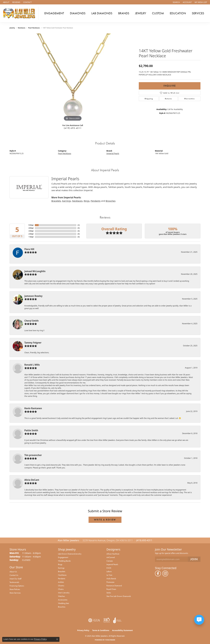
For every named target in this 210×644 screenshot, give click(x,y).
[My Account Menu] (187, 2)
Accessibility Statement (122, 630)
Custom (158, 13)
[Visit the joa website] (117, 620)
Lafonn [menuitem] (109, 571)
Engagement (54, 13)
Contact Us (14, 575)
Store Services (15, 593)
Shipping (149, 99)
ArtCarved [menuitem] (111, 557)
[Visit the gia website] (94, 620)
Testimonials (14, 582)
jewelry (12, 28)
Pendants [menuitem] (62, 578)
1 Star (31, 237)
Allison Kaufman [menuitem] (113, 554)
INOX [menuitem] (109, 568)
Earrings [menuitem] (61, 568)
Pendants (96, 201)
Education (178, 13)
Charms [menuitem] (61, 586)
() (79, 225)
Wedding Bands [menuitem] (64, 561)
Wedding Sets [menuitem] (64, 603)
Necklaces (22, 28)
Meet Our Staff (15, 579)
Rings (87, 201)
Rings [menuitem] (60, 564)
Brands (124, 13)
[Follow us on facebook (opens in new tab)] (158, 573)
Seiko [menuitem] (109, 593)
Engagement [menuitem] (63, 557)
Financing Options (17, 586)
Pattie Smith (31, 430)
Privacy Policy (83, 630)
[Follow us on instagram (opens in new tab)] (165, 573)
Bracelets (56, 201)
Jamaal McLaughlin (35, 271)
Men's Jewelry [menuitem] (64, 593)
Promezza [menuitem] (110, 582)
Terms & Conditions (101, 630)
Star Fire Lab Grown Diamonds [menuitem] (119, 596)
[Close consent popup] (57, 639)
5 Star (31, 225)
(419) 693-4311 (73, 128)
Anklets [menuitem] (61, 582)
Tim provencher (33, 455)
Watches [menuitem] (61, 596)
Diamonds (78, 13)
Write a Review (105, 520)
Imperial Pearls (113, 153)
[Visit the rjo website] (107, 620)
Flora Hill (29, 249)
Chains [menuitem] (61, 589)
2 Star (31, 234)
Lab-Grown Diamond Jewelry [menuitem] (70, 554)
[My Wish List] (201, 2)
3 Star (31, 231)
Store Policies (15, 589)
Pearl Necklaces (34, 28)
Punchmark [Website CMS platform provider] (110, 640)
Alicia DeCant (32, 480)
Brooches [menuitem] (62, 607)
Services (198, 13)
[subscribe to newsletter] (194, 559)
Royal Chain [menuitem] (111, 589)
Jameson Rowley (33, 296)
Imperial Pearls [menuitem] (112, 564)
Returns (168, 99)
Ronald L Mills (32, 365)
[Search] (176, 2)
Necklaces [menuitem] (62, 575)
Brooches (111, 201)
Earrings (66, 201)
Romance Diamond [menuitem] (114, 586)
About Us (13, 572)
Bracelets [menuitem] (62, 571)
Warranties (190, 99)
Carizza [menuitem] (110, 561)
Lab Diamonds (102, 13)
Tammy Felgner (33, 343)
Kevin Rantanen (33, 408)
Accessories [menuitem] (63, 600)
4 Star (31, 228)
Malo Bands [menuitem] (111, 578)
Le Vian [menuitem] (109, 575)
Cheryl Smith (31, 321)
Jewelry (141, 13)
